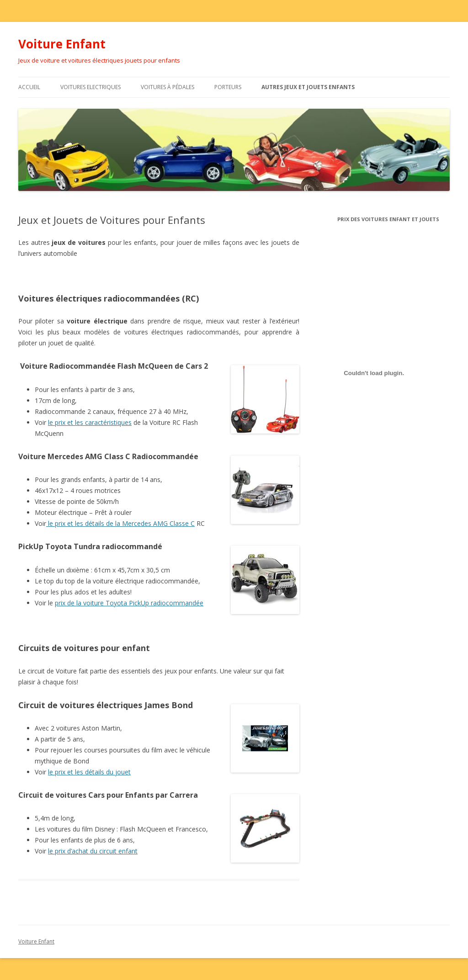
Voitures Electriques (90, 87)
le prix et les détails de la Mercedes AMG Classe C (120, 523)
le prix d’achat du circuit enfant (93, 851)
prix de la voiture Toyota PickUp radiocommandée (129, 603)
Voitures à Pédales (168, 87)
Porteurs (228, 87)
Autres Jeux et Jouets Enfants (308, 87)
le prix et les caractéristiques (90, 422)
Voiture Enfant (62, 44)
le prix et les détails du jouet (89, 772)
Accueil (29, 87)
